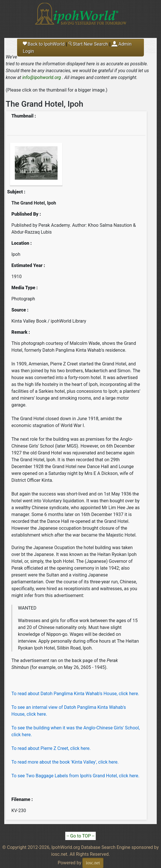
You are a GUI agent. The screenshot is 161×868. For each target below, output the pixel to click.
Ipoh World (81, 17)
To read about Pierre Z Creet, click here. (51, 748)
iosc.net (93, 863)
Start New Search (88, 44)
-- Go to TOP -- (81, 836)
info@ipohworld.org (42, 77)
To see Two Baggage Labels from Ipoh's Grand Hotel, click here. (75, 776)
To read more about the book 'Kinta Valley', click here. (65, 762)
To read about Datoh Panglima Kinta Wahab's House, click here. (75, 694)
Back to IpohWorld (44, 44)
